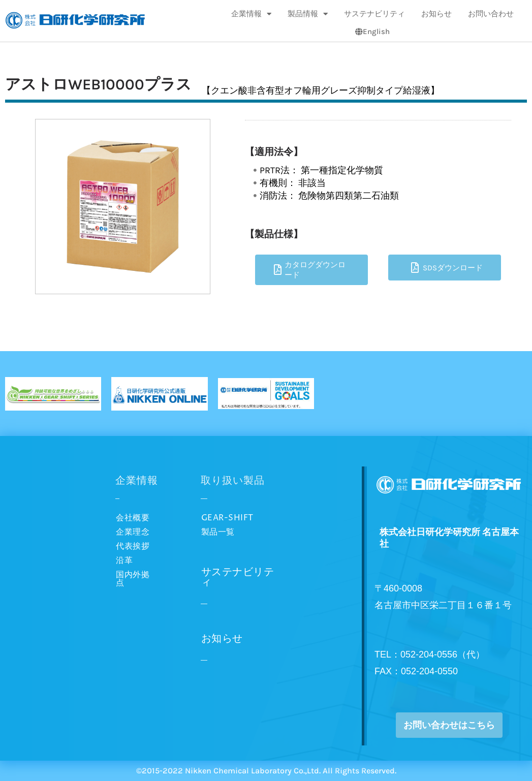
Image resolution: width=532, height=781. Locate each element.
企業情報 (251, 14)
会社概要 (133, 518)
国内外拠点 (133, 579)
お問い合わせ (491, 14)
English (372, 32)
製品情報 (308, 14)
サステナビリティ (374, 14)
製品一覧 (218, 532)
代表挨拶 (133, 546)
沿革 (124, 560)
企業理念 (133, 532)
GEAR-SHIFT (227, 518)
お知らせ (436, 14)
